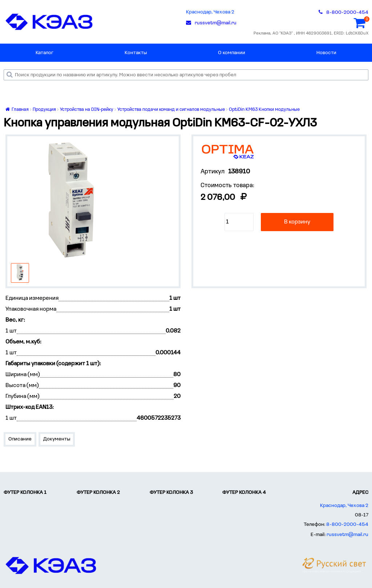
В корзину (297, 222)
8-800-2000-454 (347, 525)
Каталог (45, 53)
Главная (17, 110)
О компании (232, 53)
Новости (326, 53)
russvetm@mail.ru (347, 535)
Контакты (136, 53)
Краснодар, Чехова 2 (210, 12)
